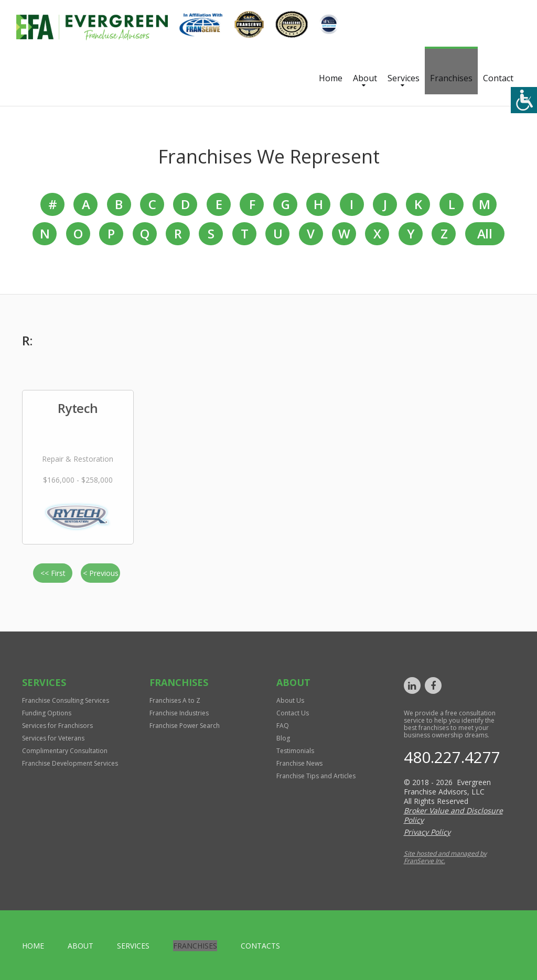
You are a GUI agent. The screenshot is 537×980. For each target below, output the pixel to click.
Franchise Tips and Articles (316, 776)
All (485, 233)
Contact (498, 78)
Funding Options (47, 713)
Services (404, 78)
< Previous (101, 573)
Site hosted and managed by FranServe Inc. (445, 857)
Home (331, 78)
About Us (290, 700)
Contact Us (293, 713)
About (365, 78)
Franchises (451, 78)
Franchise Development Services (70, 763)
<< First (53, 573)
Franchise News (299, 763)
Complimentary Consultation (65, 751)
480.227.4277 (452, 757)
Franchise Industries (179, 713)
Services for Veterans (53, 738)
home (33, 946)
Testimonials (295, 751)
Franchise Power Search (185, 726)
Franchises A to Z (175, 700)
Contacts (260, 946)
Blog (283, 738)
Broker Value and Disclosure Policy (453, 815)
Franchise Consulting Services (66, 700)
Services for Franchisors (57, 726)
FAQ (283, 726)
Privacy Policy (427, 832)
